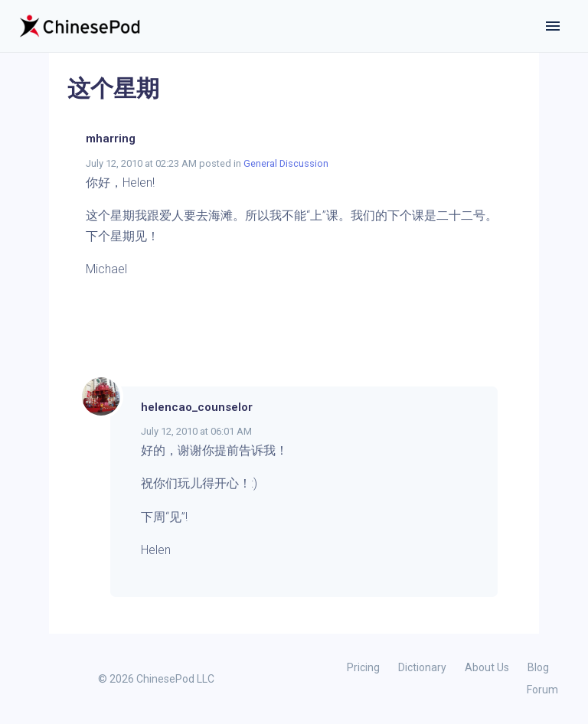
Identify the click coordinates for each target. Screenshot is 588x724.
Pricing (363, 667)
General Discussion (286, 163)
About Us (487, 667)
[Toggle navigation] (553, 26)
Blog (538, 667)
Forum (542, 690)
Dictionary (422, 667)
